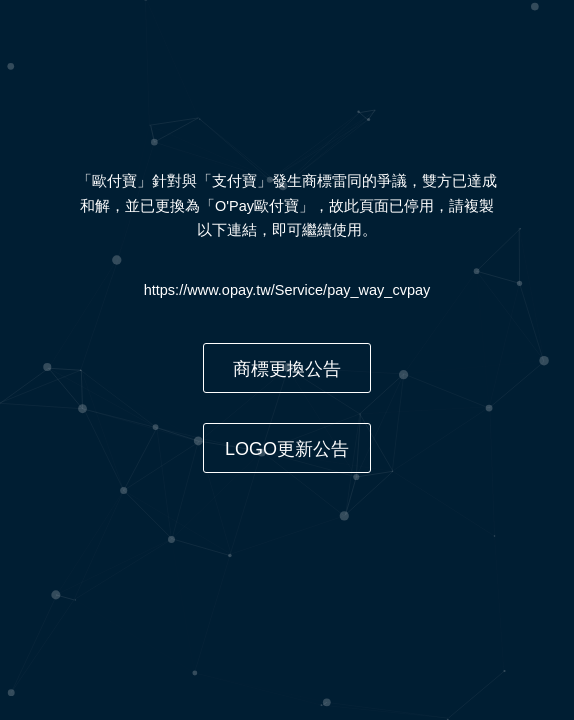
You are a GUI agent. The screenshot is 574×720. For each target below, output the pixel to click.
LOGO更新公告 (287, 449)
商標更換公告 (287, 369)
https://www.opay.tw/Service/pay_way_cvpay (287, 290)
